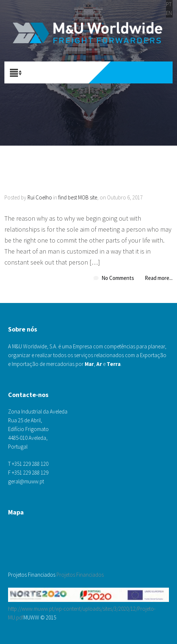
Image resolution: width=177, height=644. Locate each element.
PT (169, 4)
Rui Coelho (40, 197)
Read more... (159, 278)
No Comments (118, 278)
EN (169, 13)
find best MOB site (78, 197)
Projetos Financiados (80, 575)
